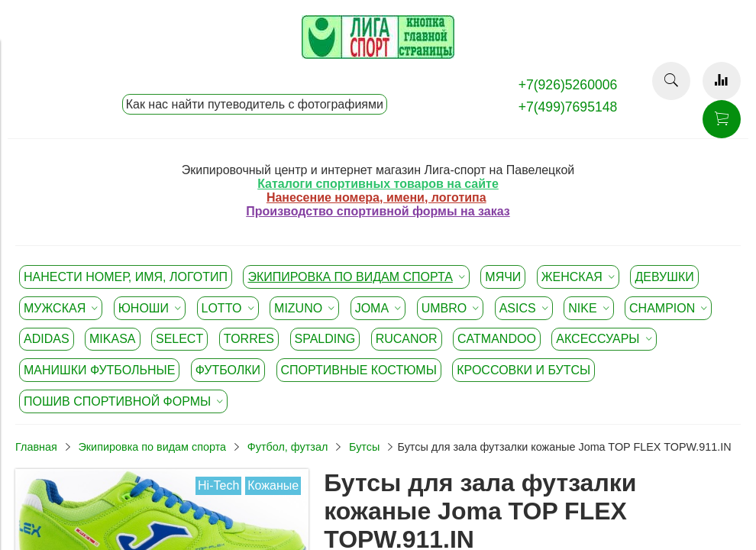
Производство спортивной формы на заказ (378, 211)
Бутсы (364, 447)
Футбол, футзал (288, 447)
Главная (36, 447)
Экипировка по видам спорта (152, 447)
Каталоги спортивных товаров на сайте (378, 184)
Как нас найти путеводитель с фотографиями (255, 104)
